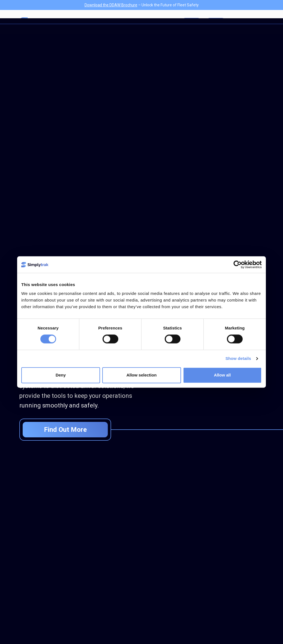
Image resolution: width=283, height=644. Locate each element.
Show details (238, 359)
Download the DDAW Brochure (111, 5)
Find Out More (65, 430)
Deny (61, 375)
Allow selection (141, 375)
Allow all (222, 375)
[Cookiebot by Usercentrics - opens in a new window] (238, 264)
